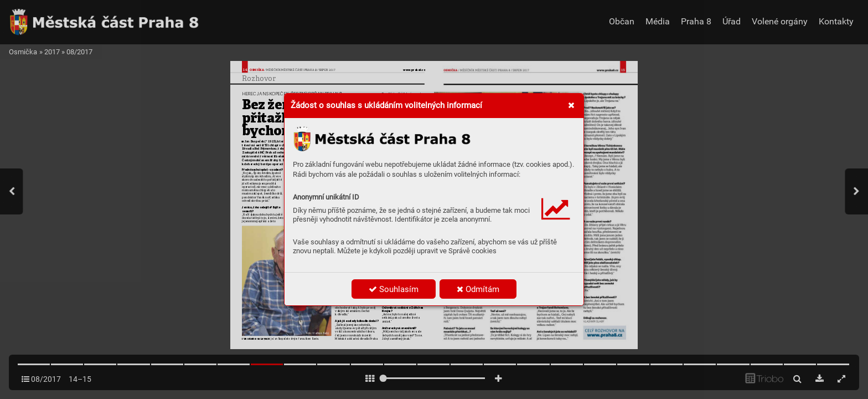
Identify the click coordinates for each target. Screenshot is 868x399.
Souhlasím (394, 289)
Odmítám (478, 289)
